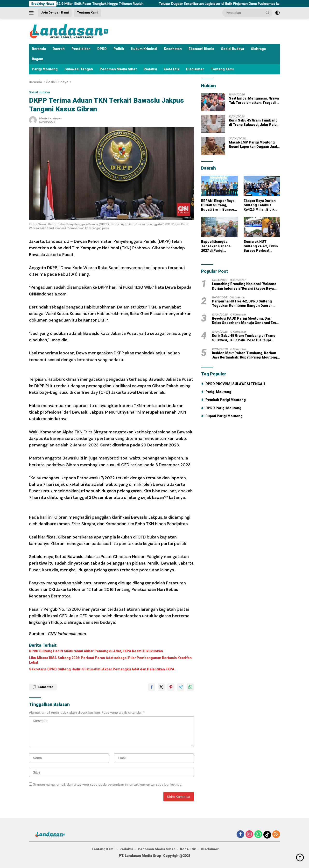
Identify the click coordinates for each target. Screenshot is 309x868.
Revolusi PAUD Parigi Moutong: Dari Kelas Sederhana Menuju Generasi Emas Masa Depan (246, 321)
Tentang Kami (88, 12)
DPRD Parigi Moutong (223, 408)
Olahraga (258, 49)
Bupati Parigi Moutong (224, 416)
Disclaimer (195, 69)
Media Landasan (50, 118)
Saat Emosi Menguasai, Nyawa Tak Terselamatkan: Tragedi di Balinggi (254, 101)
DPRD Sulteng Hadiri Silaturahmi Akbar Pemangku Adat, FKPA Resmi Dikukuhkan (96, 651)
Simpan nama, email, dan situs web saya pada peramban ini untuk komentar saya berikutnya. (108, 784)
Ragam (38, 59)
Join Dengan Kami (55, 12)
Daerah (59, 49)
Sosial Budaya (232, 49)
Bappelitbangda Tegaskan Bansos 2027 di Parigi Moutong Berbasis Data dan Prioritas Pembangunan (216, 246)
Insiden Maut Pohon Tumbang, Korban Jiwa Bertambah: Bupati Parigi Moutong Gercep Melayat (245, 355)
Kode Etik (172, 69)
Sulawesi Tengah (79, 69)
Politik (119, 49)
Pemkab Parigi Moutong (226, 400)
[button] (268, 13)
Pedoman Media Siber (118, 69)
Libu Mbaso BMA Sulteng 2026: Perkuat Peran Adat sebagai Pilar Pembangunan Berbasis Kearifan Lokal (110, 660)
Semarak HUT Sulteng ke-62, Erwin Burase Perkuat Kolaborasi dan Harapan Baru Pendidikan (261, 246)
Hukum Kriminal (144, 49)
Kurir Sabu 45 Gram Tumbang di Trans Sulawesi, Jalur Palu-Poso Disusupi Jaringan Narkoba (253, 123)
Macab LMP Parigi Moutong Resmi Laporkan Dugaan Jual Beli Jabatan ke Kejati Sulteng (253, 145)
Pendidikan (81, 49)
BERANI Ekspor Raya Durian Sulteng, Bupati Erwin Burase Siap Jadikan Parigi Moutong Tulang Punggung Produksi (218, 205)
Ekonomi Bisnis (201, 49)
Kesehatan (173, 49)
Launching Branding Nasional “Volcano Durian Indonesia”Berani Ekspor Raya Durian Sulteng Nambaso (244, 286)
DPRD (102, 49)
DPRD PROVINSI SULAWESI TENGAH (235, 384)
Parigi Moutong (45, 69)
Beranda (39, 49)
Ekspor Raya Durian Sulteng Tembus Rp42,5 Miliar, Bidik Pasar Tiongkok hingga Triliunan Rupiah (81, 4)
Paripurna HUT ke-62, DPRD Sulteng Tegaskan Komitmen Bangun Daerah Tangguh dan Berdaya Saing (242, 304)
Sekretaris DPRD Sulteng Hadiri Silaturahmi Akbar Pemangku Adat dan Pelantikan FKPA (102, 669)
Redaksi (150, 69)
